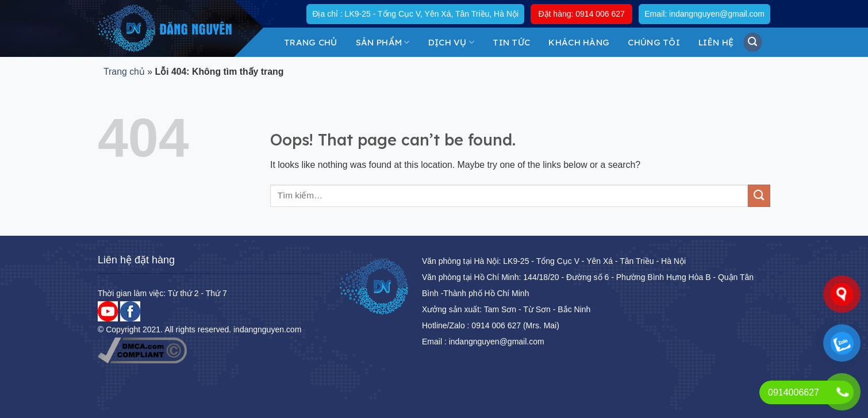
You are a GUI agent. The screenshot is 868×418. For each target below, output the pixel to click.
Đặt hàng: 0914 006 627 (581, 14)
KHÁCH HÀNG (579, 42)
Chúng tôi (654, 42)
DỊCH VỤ (452, 42)
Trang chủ (311, 42)
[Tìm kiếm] (753, 42)
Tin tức (511, 42)
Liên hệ (716, 42)
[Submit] (759, 196)
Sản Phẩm (383, 42)
